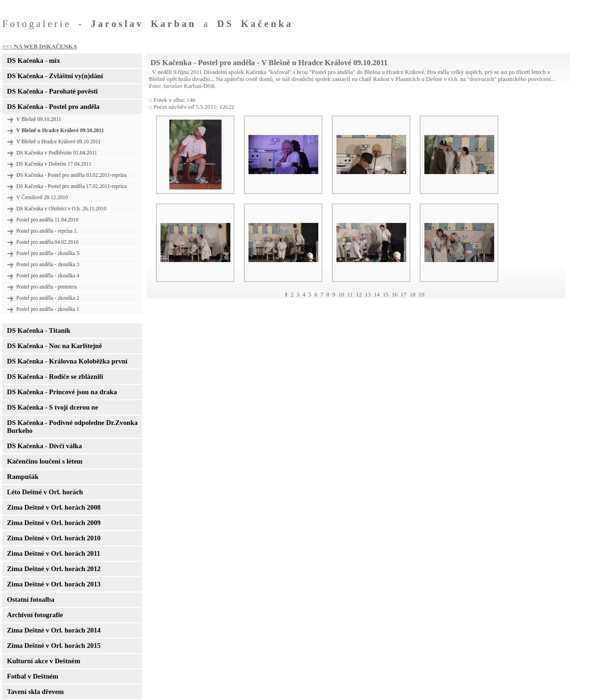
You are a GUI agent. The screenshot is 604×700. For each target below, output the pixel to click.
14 (377, 295)
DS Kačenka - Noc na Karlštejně (54, 346)
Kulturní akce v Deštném (44, 661)
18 (413, 295)
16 (395, 295)
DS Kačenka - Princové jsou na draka (62, 392)
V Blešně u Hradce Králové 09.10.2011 (58, 141)
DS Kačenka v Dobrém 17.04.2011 (54, 164)
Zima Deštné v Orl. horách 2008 (54, 507)
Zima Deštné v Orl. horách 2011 (54, 553)
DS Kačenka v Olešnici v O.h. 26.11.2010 (61, 209)
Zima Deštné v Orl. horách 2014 (54, 630)
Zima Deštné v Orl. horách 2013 (54, 584)
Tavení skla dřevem (35, 692)
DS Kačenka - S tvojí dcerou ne (53, 407)
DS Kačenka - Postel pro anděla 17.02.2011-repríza (71, 186)
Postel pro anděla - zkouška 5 (48, 253)
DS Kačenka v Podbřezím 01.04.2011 (57, 153)
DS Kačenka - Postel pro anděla (53, 107)
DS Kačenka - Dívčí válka (44, 446)
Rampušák (23, 477)
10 (341, 295)
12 (359, 295)
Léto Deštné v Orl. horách (45, 492)
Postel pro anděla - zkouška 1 (48, 309)
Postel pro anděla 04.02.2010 (47, 242)
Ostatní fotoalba (31, 599)
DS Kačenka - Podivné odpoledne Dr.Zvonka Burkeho (72, 427)
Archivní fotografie (35, 615)
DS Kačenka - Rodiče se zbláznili (55, 377)
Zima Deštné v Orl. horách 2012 (54, 569)
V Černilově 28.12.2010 (42, 197)
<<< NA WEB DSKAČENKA (40, 47)
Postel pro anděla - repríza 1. (47, 231)
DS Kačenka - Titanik (39, 330)
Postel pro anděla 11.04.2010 (47, 220)
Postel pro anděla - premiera (47, 287)
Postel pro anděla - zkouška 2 (48, 298)
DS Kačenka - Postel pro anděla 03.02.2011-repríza (71, 175)
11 (350, 295)
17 (404, 295)
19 (421, 295)
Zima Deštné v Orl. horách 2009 (54, 523)
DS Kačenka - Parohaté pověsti (52, 91)
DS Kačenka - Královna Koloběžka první (67, 361)
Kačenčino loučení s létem (45, 461)
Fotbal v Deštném (33, 676)
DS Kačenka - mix (34, 61)
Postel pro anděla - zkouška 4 (48, 276)
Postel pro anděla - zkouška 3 (48, 264)
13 (368, 295)
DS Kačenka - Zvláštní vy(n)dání (55, 76)
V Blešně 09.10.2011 (39, 119)
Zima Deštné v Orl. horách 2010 (54, 538)
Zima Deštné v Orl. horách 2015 (54, 646)
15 (386, 295)
